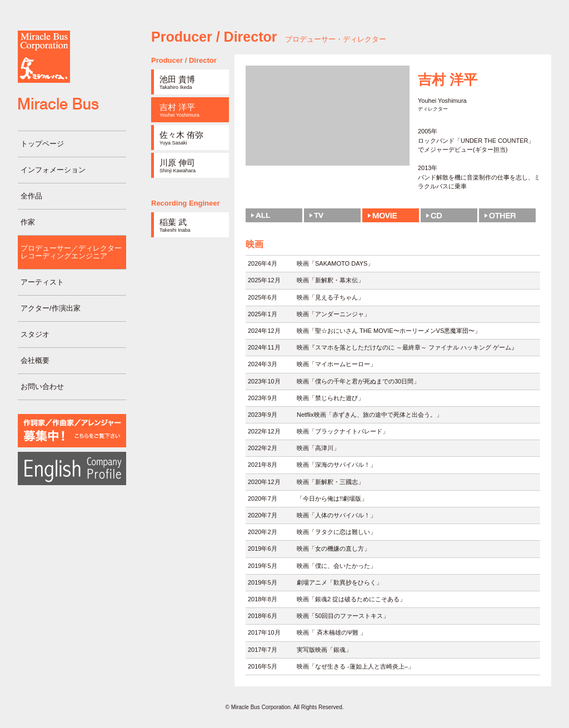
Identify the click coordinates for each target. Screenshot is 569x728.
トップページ (42, 144)
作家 (28, 222)
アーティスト (42, 282)
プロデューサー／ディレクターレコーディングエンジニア (71, 252)
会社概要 (35, 360)
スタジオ (35, 334)
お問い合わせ (42, 387)
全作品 (31, 196)
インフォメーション (53, 170)
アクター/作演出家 (51, 308)
